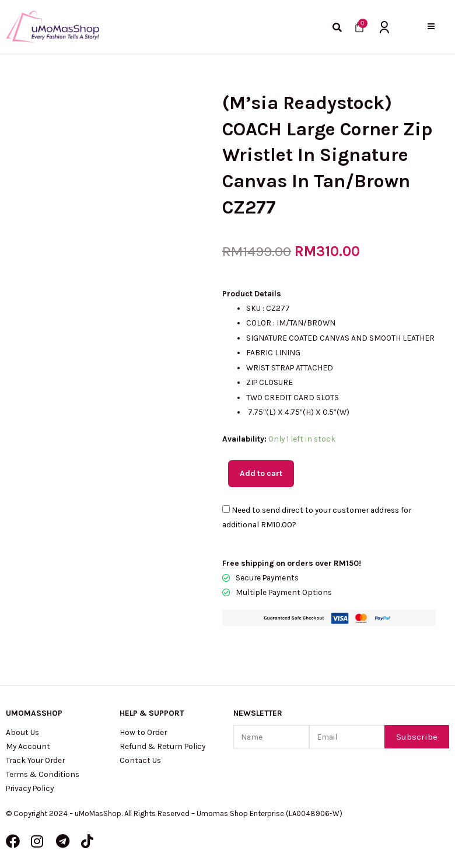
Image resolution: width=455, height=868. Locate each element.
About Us (22, 732)
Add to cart (261, 473)
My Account (28, 746)
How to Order (143, 732)
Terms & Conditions (43, 774)
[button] (431, 27)
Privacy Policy (30, 788)
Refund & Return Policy (162, 746)
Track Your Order (35, 760)
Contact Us (140, 760)
